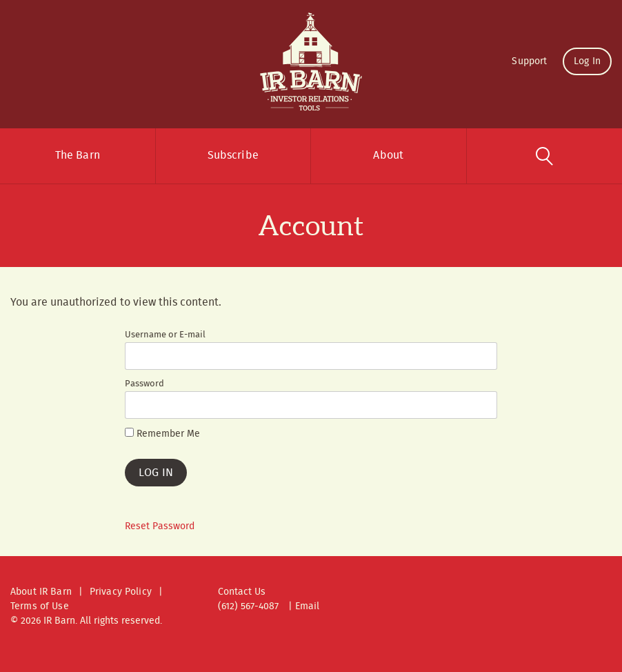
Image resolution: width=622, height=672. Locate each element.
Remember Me (162, 434)
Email (307, 606)
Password (144, 384)
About (388, 156)
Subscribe (233, 156)
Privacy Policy (121, 592)
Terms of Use (40, 606)
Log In (587, 61)
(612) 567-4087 (248, 606)
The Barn (78, 156)
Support (529, 61)
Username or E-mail (165, 335)
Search (545, 156)
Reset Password (160, 526)
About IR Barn (41, 592)
